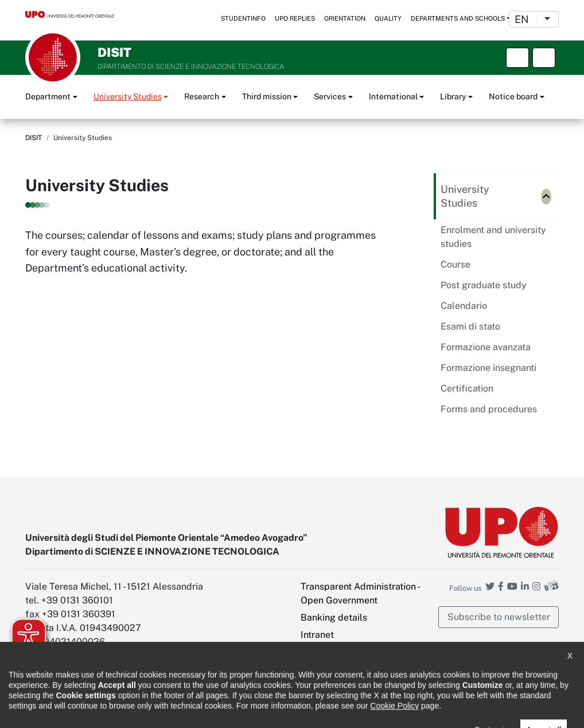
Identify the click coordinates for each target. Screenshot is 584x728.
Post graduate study (484, 285)
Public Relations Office (317, 711)
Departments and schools (458, 18)
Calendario (464, 306)
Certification (467, 388)
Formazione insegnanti (488, 368)
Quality (388, 18)
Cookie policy (236, 711)
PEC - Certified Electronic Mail (354, 659)
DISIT (34, 138)
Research (202, 96)
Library (453, 96)
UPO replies (295, 18)
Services (330, 96)
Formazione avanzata (486, 347)
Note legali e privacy (160, 711)
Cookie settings (334, 683)
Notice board (513, 96)
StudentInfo (243, 18)
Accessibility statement (66, 711)
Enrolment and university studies (493, 237)
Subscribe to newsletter (499, 617)
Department (48, 96)
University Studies (128, 96)
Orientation (345, 18)
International (393, 96)
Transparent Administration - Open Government (360, 593)
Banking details (334, 617)
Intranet (317, 635)
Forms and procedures (489, 409)
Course (455, 264)
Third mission (267, 96)
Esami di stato (470, 326)
